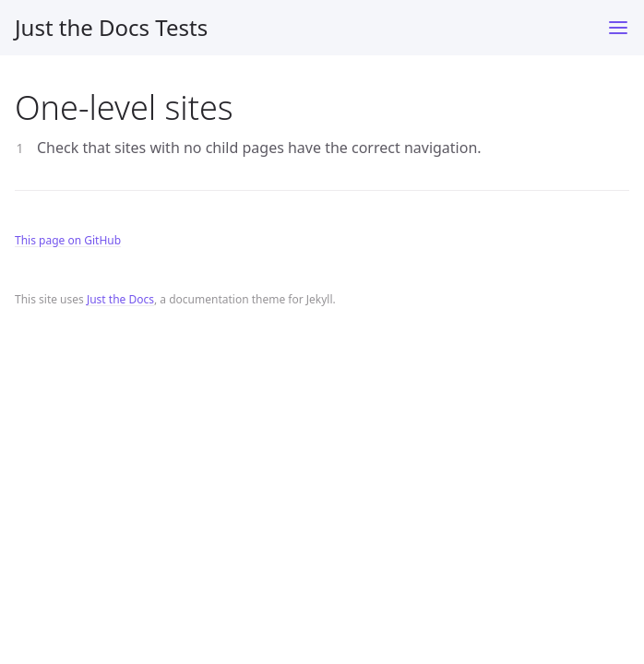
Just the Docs (120, 299)
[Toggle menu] (618, 28)
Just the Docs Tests (111, 27)
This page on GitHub (68, 240)
